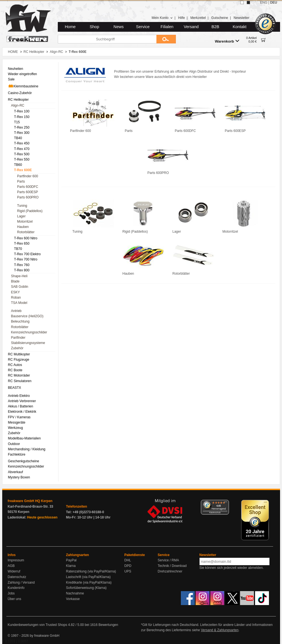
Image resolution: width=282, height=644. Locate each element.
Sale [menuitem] (11, 79)
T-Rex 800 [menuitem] (22, 270)
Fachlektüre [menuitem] (17, 454)
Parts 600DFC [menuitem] (28, 187)
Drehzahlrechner (170, 571)
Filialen (167, 27)
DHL (128, 560)
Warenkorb (227, 41)
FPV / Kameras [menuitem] (19, 417)
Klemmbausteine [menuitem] (23, 86)
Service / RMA (169, 560)
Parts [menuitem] (21, 181)
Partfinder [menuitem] (18, 338)
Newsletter (242, 18)
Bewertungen (108, 625)
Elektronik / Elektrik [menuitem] (22, 412)
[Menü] (226, 503)
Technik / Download (172, 566)
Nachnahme (75, 593)
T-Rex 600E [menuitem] (23, 170)
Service (143, 27)
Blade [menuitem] (15, 281)
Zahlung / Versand (21, 582)
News (119, 27)
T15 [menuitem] (17, 122)
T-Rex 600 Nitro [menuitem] (26, 238)
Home (70, 27)
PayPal (71, 560)
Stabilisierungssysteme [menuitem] (28, 343)
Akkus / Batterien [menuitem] (21, 406)
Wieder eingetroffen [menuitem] (23, 74)
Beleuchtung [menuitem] (20, 321)
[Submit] (166, 39)
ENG (264, 3)
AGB (11, 566)
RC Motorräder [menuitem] (19, 375)
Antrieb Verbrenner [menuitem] (22, 401)
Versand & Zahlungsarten (220, 630)
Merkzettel (198, 18)
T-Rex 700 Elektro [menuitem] (28, 254)
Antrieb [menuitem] (16, 311)
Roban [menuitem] (16, 298)
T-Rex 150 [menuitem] (22, 117)
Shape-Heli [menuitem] (19, 276)
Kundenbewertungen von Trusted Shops (38, 625)
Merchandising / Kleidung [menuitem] (27, 449)
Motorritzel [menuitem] (25, 222)
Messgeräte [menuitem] (17, 422)
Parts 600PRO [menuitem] (28, 197)
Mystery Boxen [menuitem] (19, 477)
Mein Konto (162, 18)
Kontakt (239, 27)
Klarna (71, 566)
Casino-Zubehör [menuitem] (20, 93)
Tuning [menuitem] (22, 206)
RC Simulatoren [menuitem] (20, 381)
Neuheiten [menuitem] (16, 69)
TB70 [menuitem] (18, 249)
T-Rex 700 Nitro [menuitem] (26, 259)
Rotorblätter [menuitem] (26, 232)
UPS (128, 571)
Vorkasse (73, 599)
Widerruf (14, 571)
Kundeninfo (16, 588)
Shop (94, 27)
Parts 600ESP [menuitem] (28, 192)
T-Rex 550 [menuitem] (22, 159)
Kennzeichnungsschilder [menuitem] (29, 332)
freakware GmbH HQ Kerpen (30, 501)
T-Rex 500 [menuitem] (22, 154)
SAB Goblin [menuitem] (20, 287)
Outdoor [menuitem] (14, 444)
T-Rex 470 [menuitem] (22, 149)
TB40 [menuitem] (18, 138)
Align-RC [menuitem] (18, 105)
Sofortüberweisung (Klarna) (86, 588)
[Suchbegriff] (107, 39)
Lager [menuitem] (22, 216)
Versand (191, 27)
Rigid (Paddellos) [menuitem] (30, 211)
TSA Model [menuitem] (19, 303)
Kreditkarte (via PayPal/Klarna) (89, 582)
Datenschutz (17, 577)
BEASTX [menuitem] (15, 388)
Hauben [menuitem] (23, 227)
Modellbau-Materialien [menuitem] (24, 438)
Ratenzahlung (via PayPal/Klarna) (91, 571)
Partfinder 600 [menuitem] (28, 176)
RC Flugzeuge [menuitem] (19, 360)
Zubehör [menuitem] (17, 348)
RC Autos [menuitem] (15, 365)
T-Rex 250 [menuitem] (22, 127)
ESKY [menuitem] (16, 292)
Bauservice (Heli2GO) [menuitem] (27, 316)
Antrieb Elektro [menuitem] (19, 396)
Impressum (16, 560)
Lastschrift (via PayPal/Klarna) (88, 577)
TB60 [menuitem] (18, 165)
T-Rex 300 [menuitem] (22, 133)
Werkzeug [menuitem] (16, 428)
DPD (128, 566)
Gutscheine (220, 18)
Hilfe (181, 18)
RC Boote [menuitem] (15, 370)
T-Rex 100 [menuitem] (22, 111)
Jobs (11, 593)
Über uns (15, 599)
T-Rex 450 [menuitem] (22, 143)
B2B (215, 27)
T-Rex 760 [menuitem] (22, 265)
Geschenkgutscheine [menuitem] (24, 461)
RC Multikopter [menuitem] (19, 354)
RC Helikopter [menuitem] (18, 100)
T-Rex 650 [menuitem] (22, 244)
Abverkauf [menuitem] (16, 472)
